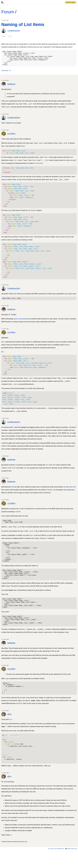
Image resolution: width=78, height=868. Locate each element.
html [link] (4, 36)
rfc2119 (19, 721)
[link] (71, 2)
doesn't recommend (20, 322)
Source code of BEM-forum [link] (56, 866)
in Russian (49, 493)
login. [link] (26, 859)
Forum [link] (8, 12)
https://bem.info (71, 490)
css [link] (10, 36)
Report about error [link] (71, 866)
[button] (6, 74)
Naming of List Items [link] (23, 24)
